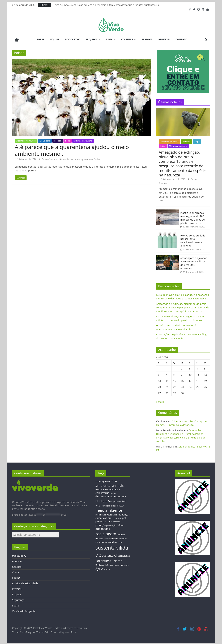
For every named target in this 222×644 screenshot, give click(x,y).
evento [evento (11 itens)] (99, 505)
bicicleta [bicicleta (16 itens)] (100, 489)
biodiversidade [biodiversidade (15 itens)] (112, 489)
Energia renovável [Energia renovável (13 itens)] (117, 501)
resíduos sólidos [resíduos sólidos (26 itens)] (106, 542)
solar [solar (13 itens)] (120, 542)
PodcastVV (72, 39)
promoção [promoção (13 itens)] (111, 524)
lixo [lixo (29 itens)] (121, 505)
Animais (187, 141)
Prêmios (147, 39)
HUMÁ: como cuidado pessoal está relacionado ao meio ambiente (193, 240)
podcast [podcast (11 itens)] (116, 521)
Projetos (91, 39)
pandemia (75, 159)
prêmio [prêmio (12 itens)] (120, 525)
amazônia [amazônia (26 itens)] (111, 480)
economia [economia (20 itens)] (120, 496)
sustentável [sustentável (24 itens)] (110, 555)
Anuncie (164, 39)
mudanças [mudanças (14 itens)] (112, 514)
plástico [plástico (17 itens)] (107, 521)
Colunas (127, 39)
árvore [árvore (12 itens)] (107, 569)
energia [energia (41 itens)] (101, 500)
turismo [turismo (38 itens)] (116, 560)
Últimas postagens (83, 140)
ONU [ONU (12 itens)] (110, 518)
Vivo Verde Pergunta (24, 611)
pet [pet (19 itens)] (124, 517)
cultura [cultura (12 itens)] (113, 492)
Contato (181, 39)
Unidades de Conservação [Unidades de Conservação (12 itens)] (107, 564)
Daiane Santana (50, 159)
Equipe (55, 39)
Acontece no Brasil (169, 141)
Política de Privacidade (25, 583)
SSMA (109, 39)
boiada (66, 159)
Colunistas (45, 140)
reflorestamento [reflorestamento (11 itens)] (111, 538)
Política (58, 140)
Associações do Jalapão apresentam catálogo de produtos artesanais (194, 263)
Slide (68, 140)
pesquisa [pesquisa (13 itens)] (117, 518)
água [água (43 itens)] (99, 568)
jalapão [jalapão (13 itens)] (114, 505)
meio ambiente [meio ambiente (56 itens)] (109, 510)
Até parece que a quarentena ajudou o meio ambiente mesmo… (72, 150)
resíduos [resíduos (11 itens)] (123, 538)
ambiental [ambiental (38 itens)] (103, 485)
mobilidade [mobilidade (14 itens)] (101, 514)
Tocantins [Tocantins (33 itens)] (103, 560)
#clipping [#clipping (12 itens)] (100, 481)
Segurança (18, 599)
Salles (97, 159)
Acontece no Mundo (26, 140)
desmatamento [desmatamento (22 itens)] (104, 496)
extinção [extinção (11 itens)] (106, 505)
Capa (197, 141)
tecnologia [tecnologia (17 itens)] (124, 555)
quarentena (87, 159)
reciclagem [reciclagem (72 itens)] (106, 533)
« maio (160, 401)
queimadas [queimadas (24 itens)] (103, 528)
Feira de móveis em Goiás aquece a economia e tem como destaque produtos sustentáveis (106, 5)
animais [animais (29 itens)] (118, 485)
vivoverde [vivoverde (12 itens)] (124, 564)
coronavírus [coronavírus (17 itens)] (102, 492)
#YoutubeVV (19, 555)
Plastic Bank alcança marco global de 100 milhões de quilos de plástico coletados (193, 217)
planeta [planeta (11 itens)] (99, 521)
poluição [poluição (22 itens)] (101, 524)
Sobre (40, 39)
